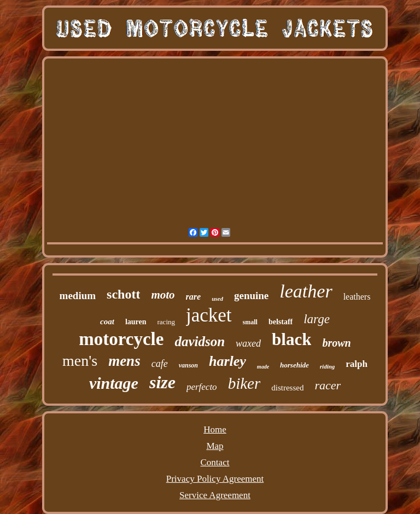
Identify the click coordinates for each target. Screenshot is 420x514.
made (263, 367)
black (291, 339)
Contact (215, 462)
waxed (248, 343)
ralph (357, 364)
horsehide (294, 365)
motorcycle (121, 339)
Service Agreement (215, 495)
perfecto (202, 387)
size (162, 382)
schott (123, 294)
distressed (287, 388)
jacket (209, 315)
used (217, 299)
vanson (188, 365)
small (250, 322)
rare (194, 297)
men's (80, 361)
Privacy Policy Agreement (215, 479)
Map (215, 446)
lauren (136, 322)
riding (328, 366)
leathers (357, 297)
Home (215, 430)
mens (124, 361)
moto (163, 295)
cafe (160, 364)
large (317, 319)
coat (107, 322)
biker (244, 383)
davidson (200, 341)
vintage (114, 383)
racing (166, 322)
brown (336, 343)
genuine (251, 296)
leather (306, 291)
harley (227, 361)
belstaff (281, 322)
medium (78, 296)
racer (328, 385)
